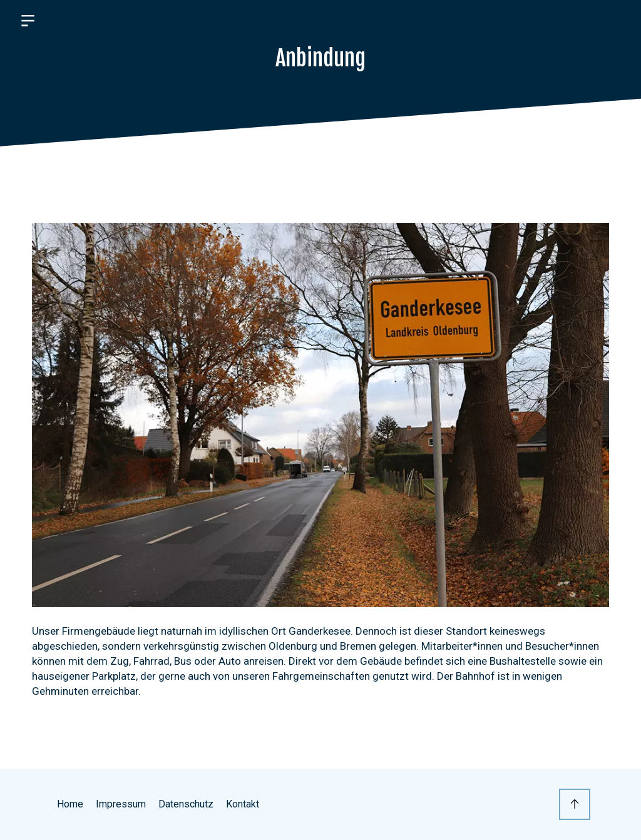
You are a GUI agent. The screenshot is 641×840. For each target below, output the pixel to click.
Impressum (121, 804)
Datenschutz (186, 804)
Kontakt (243, 804)
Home (70, 804)
